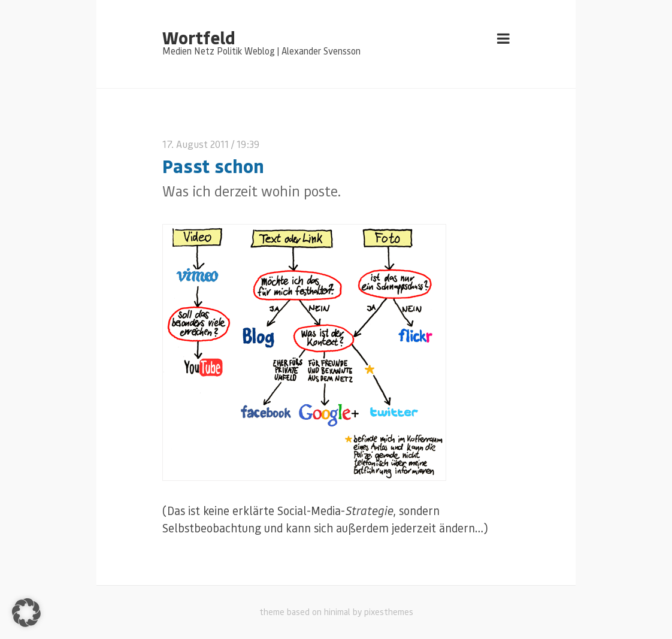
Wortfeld (199, 37)
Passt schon (213, 166)
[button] (26, 613)
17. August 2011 (196, 144)
